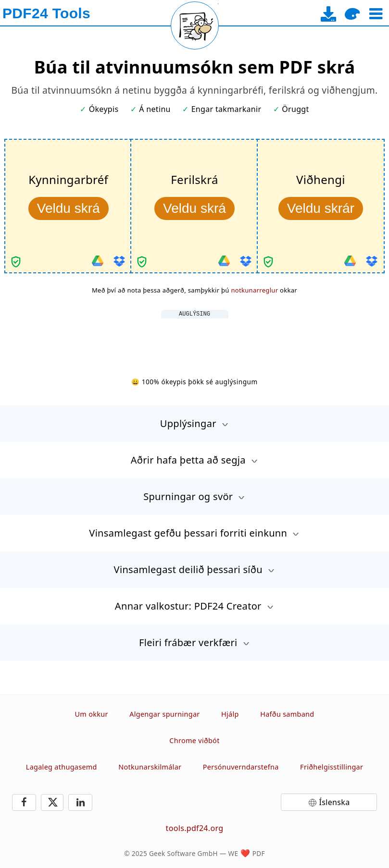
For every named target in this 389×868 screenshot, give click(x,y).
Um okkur (92, 714)
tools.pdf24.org (195, 828)
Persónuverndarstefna (241, 767)
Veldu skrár (321, 208)
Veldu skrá (69, 208)
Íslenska (335, 802)
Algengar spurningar (164, 714)
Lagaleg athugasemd (62, 767)
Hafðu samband (287, 714)
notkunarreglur (254, 290)
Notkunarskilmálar (150, 767)
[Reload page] (195, 25)
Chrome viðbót (194, 740)
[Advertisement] (195, 340)
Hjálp (230, 714)
